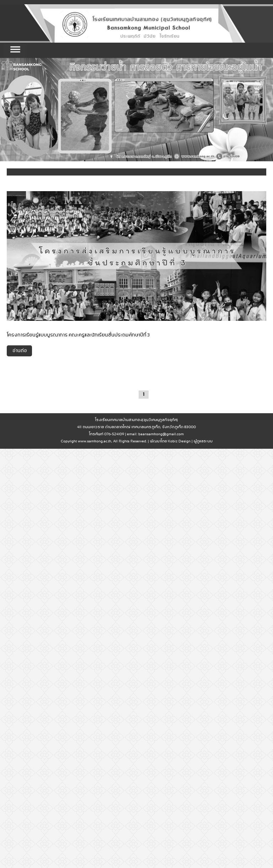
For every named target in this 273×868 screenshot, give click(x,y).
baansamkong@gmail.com (161, 434)
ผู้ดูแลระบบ (203, 441)
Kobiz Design (179, 441)
